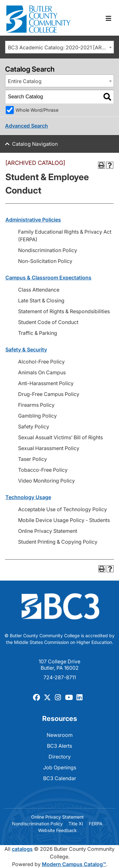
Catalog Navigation (35, 144)
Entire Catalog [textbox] (25, 81)
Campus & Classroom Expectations (48, 278)
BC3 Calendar (60, 778)
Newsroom (60, 735)
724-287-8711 (60, 677)
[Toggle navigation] (109, 18)
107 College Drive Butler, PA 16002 (60, 665)
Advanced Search (26, 126)
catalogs (22, 849)
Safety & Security (26, 349)
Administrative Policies (33, 220)
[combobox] (60, 47)
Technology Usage (28, 497)
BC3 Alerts (60, 746)
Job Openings (60, 767)
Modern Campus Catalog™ (74, 864)
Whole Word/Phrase (37, 110)
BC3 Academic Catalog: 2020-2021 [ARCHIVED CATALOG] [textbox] (61, 47)
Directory (60, 757)
